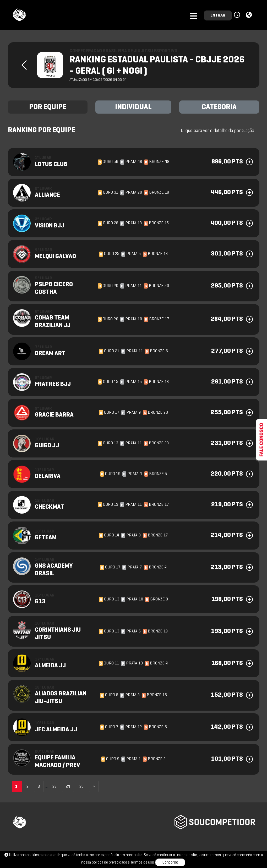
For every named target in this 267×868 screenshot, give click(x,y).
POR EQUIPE (48, 107)
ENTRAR (218, 15)
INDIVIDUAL (133, 107)
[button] (238, 15)
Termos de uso (142, 862)
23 (55, 787)
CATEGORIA (219, 107)
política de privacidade (109, 862)
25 (81, 787)
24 (68, 787)
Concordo (170, 862)
